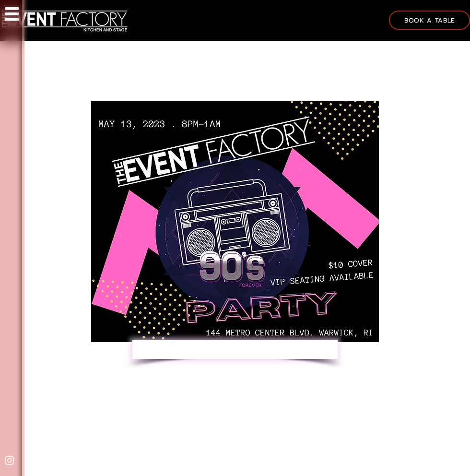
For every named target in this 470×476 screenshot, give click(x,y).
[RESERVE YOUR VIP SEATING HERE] (235, 349)
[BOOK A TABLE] (429, 20)
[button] (12, 14)
